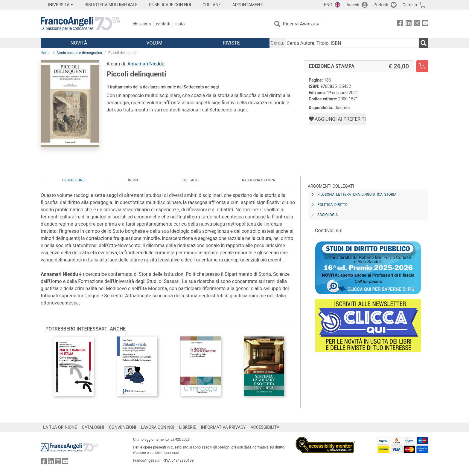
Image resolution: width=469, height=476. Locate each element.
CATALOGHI (93, 427)
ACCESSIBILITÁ (265, 427)
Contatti (163, 24)
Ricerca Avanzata (301, 24)
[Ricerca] (424, 43)
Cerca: (277, 43)
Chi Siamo (142, 24)
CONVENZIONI (122, 427)
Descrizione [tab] (73, 180)
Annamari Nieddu (146, 64)
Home (45, 53)
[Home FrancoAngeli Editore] (80, 24)
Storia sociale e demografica (79, 53)
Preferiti (381, 5)
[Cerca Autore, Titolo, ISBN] (352, 43)
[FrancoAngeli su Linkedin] (409, 24)
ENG (328, 5)
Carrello (410, 5)
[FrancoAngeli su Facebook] (400, 24)
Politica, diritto (332, 205)
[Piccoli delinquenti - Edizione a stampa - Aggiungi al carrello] (422, 66)
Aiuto (180, 24)
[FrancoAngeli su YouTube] (425, 24)
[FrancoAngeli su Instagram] (417, 24)
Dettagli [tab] (191, 180)
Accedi (353, 5)
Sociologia (328, 215)
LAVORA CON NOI (158, 427)
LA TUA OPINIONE (60, 427)
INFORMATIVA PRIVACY (223, 427)
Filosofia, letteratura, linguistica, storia (357, 195)
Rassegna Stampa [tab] (259, 180)
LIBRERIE (188, 427)
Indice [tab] (133, 180)
